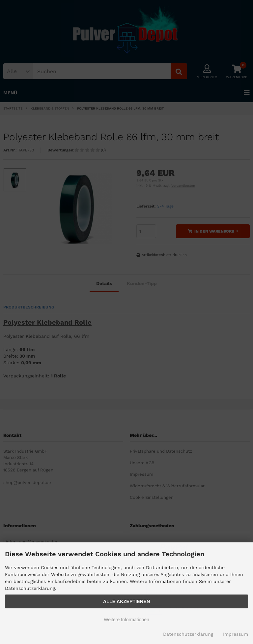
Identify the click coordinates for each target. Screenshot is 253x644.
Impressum (236, 634)
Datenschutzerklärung (188, 634)
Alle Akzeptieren (127, 601)
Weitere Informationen (126, 620)
